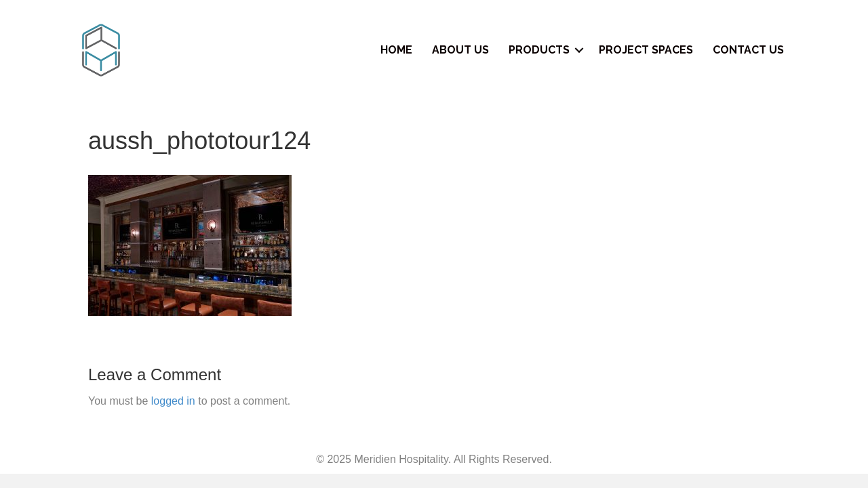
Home (396, 50)
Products (539, 50)
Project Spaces (646, 50)
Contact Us (748, 50)
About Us (460, 50)
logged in (173, 401)
